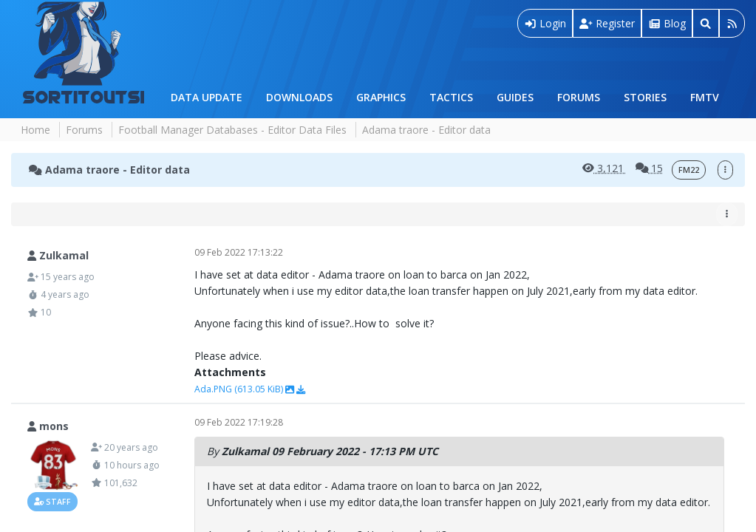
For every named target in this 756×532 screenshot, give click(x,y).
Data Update (207, 97)
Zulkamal (245, 451)
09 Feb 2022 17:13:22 (239, 252)
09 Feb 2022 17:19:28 (239, 422)
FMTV (705, 97)
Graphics (381, 97)
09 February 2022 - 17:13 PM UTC (357, 451)
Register (607, 23)
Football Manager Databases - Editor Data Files (232, 130)
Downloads (299, 97)
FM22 (689, 170)
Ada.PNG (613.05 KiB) (240, 389)
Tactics (451, 97)
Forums (579, 97)
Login (545, 23)
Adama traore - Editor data (109, 170)
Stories (645, 97)
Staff (52, 502)
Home (35, 130)
